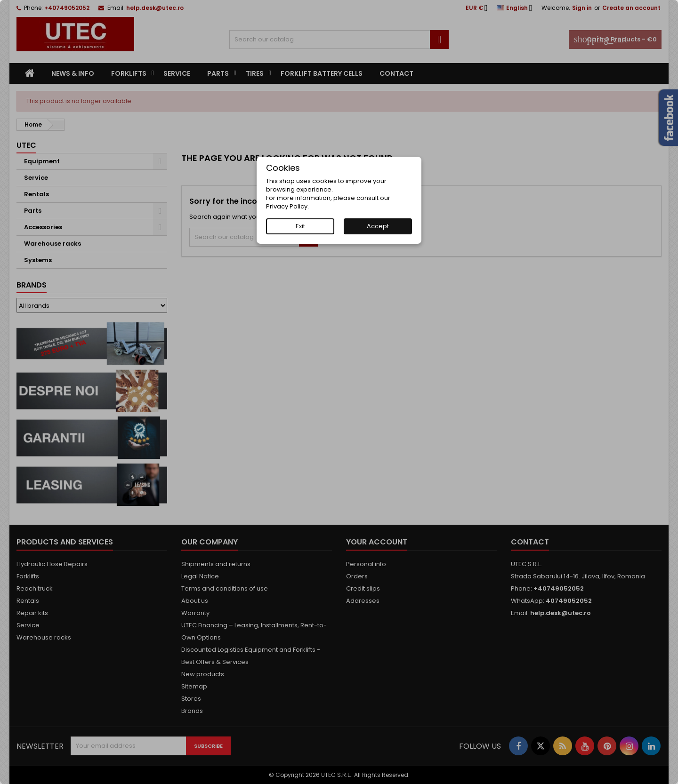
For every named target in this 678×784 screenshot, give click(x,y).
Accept (378, 226)
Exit (300, 226)
